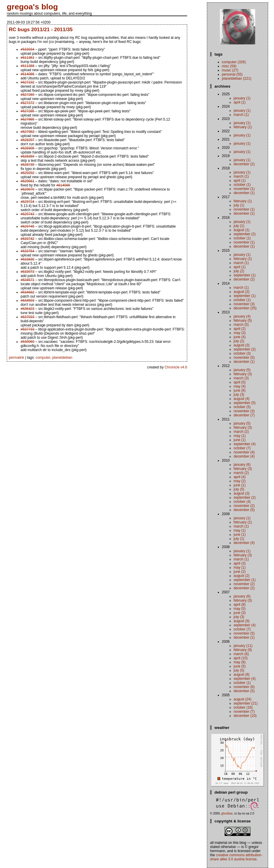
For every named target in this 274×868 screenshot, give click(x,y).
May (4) (240, 386)
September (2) (245, 234)
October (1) (242, 185)
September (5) (245, 403)
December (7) (244, 415)
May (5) (240, 609)
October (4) (242, 502)
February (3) (243, 374)
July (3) (239, 395)
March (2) (241, 432)
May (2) (240, 481)
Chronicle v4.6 (176, 367)
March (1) (241, 115)
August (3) (242, 345)
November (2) (244, 506)
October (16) (243, 707)
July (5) (239, 489)
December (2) (244, 164)
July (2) (239, 271)
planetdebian (62, 358)
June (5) (240, 666)
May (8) (240, 662)
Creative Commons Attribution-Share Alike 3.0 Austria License (236, 857)
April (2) (240, 329)
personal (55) (232, 74)
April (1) (240, 102)
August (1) (242, 230)
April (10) (241, 658)
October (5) (242, 407)
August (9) (242, 621)
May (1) (240, 436)
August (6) (242, 675)
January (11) (243, 646)
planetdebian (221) (237, 79)
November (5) (244, 358)
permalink (16, 358)
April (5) (240, 382)
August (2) (242, 292)
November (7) (244, 712)
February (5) (243, 321)
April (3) (240, 563)
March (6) (241, 654)
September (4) (245, 444)
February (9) (243, 650)
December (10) (245, 716)
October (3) (242, 353)
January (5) (242, 370)
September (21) (246, 703)
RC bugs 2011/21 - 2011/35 (41, 29)
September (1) (245, 275)
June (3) (240, 613)
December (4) (244, 456)
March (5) (241, 325)
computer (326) (234, 62)
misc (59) (229, 66)
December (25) (245, 308)
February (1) (243, 127)
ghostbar (227, 813)
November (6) (244, 687)
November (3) (244, 304)
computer (43, 358)
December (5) (244, 510)
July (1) (239, 205)
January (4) (242, 316)
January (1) (242, 98)
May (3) (240, 333)
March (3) (241, 378)
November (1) (244, 189)
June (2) (240, 572)
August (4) (242, 399)
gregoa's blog (32, 7)
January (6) (242, 465)
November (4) (244, 452)
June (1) (240, 440)
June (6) (240, 390)
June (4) (240, 337)
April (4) (240, 477)
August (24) (243, 699)
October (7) (242, 448)
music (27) (230, 70)
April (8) (240, 605)
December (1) (244, 193)
